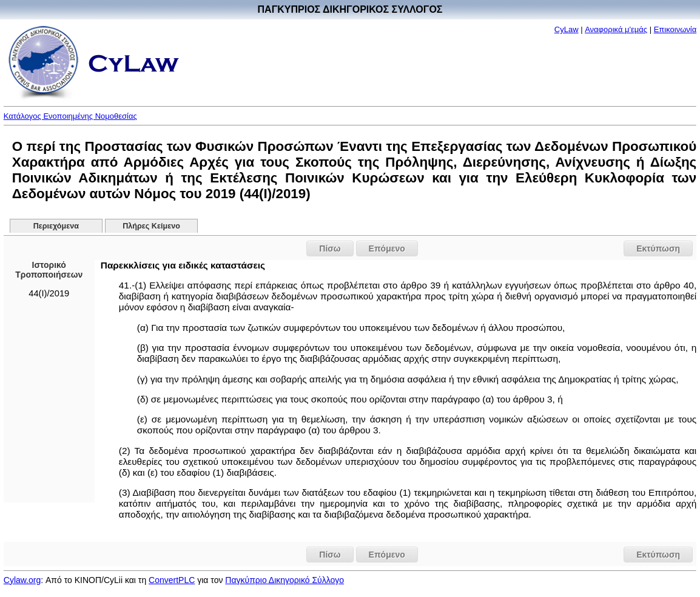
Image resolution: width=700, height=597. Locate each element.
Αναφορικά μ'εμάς (616, 29)
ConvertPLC (172, 580)
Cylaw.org (22, 580)
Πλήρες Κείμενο (151, 226)
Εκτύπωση (658, 248)
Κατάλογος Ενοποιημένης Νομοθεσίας (70, 116)
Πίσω (330, 248)
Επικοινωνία (675, 29)
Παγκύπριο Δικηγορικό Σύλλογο (284, 580)
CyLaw (567, 29)
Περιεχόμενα (56, 226)
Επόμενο (387, 248)
